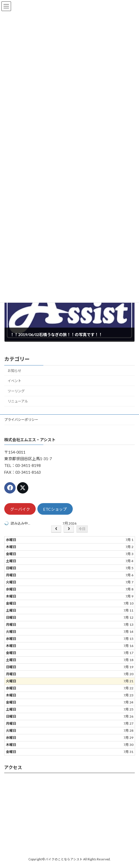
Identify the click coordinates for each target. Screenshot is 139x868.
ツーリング (16, 391)
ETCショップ (55, 509)
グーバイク (20, 509)
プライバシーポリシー (21, 420)
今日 (82, 529)
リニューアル (18, 401)
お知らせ (14, 371)
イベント (14, 381)
